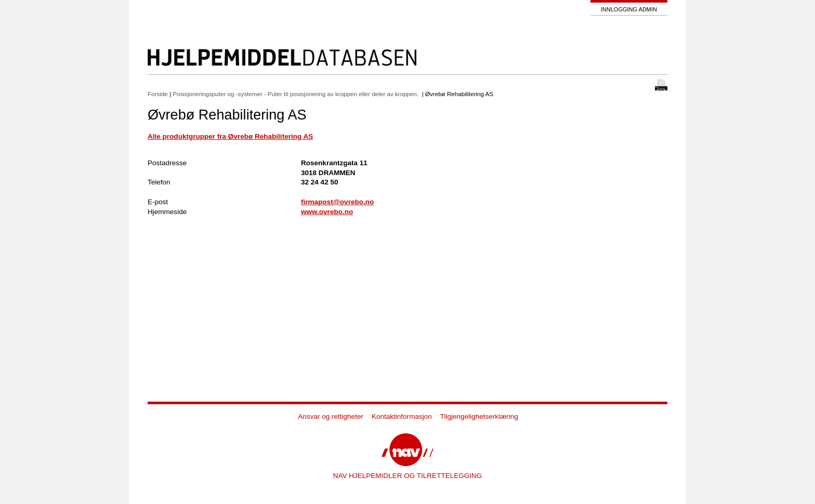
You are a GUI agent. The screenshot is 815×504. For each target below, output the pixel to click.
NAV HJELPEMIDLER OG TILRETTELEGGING (408, 476)
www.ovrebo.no (327, 212)
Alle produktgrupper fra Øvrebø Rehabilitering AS (230, 136)
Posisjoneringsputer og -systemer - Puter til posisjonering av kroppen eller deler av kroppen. (296, 94)
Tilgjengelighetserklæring (479, 416)
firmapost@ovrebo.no (337, 202)
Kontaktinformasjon (402, 416)
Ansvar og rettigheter (331, 416)
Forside (158, 94)
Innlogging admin (629, 9)
